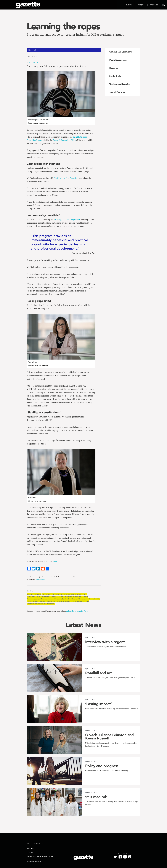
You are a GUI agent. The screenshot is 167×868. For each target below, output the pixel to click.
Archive (30, 848)
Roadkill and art (98, 673)
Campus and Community (50, 594)
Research (44, 599)
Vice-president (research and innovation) (41, 604)
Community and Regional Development (73, 594)
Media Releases (34, 861)
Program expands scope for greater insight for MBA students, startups (75, 34)
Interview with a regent (105, 642)
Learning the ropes (63, 26)
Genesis (73, 178)
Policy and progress (102, 766)
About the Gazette (35, 844)
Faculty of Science (58, 597)
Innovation (68, 597)
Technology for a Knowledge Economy (76, 601)
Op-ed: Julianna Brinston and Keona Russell (109, 737)
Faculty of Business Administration (39, 597)
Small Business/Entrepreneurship (79, 599)
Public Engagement (34, 599)
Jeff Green (33, 62)
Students (42, 601)
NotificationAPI (61, 178)
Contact (31, 852)
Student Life (96, 599)
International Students (80, 597)
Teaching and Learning (54, 601)
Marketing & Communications (40, 857)
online (55, 562)
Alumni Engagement (34, 594)
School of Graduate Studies (58, 599)
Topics (30, 591)
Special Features (117, 92)
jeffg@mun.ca (40, 579)
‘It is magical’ (96, 797)
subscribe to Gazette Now (77, 611)
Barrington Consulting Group (67, 220)
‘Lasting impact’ (98, 704)
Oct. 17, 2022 (32, 57)
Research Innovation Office (64, 140)
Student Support (33, 601)
